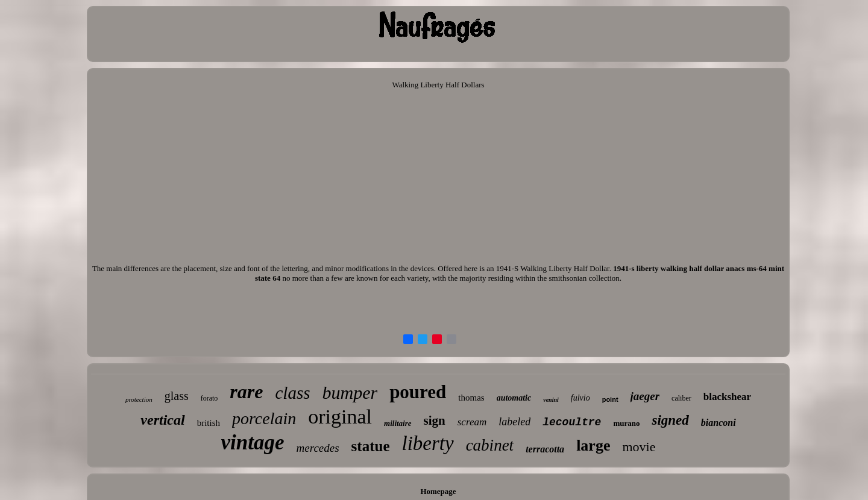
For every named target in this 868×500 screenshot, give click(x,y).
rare (246, 392)
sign (435, 420)
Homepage (438, 491)
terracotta (545, 449)
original (340, 417)
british (209, 423)
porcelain (264, 418)
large (593, 445)
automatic (514, 398)
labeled (514, 422)
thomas (471, 398)
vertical (162, 420)
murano (626, 423)
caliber (681, 398)
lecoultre (572, 422)
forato (209, 398)
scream (472, 422)
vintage (253, 442)
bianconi (719, 423)
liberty (427, 443)
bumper (350, 392)
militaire (398, 423)
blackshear (727, 397)
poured (418, 392)
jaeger (645, 396)
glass (177, 396)
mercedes (318, 448)
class (292, 393)
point (610, 399)
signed (670, 420)
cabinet (490, 445)
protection (139, 399)
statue (371, 446)
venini (551, 400)
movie (639, 447)
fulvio (580, 398)
